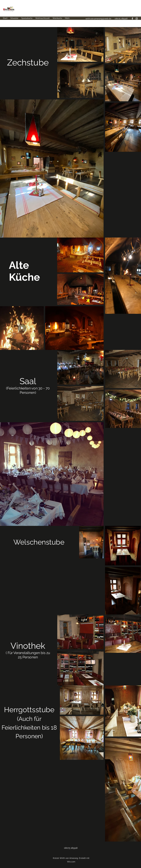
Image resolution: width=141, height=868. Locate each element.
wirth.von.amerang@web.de (98, 19)
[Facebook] (132, 19)
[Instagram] (137, 19)
